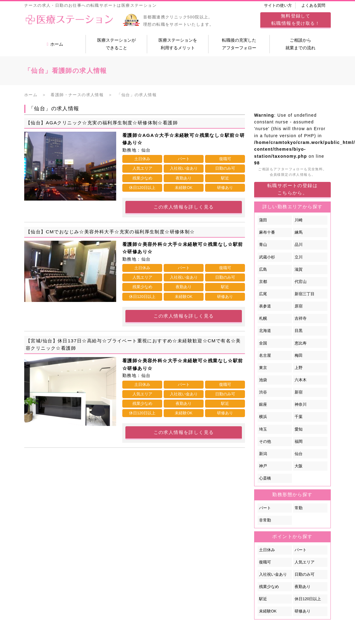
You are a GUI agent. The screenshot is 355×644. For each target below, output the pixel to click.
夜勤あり (303, 587)
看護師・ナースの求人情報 (77, 95)
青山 (263, 245)
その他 (265, 442)
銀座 (263, 405)
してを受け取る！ (296, 19)
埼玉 (263, 429)
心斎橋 (265, 478)
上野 (299, 368)
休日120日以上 (308, 599)
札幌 (263, 318)
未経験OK (268, 611)
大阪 (299, 466)
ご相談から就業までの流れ (300, 44)
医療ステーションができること (116, 44)
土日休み (267, 550)
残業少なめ (269, 587)
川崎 (299, 220)
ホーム (55, 44)
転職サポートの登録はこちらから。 (292, 189)
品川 (299, 245)
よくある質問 (313, 6)
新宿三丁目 (305, 294)
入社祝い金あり (273, 574)
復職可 (265, 562)
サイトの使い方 (278, 6)
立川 (299, 257)
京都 (263, 282)
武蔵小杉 (267, 257)
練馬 (299, 232)
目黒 (299, 331)
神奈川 (301, 405)
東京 (263, 368)
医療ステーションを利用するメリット (178, 44)
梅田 (299, 356)
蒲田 (263, 220)
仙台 (299, 454)
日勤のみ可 (305, 574)
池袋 (263, 380)
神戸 (263, 466)
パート (265, 508)
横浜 (263, 417)
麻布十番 (267, 232)
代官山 (301, 282)
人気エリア (305, 562)
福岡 (299, 442)
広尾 (263, 294)
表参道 (265, 306)
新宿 (299, 392)
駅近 (263, 599)
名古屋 (265, 356)
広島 (263, 269)
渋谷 (263, 392)
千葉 (299, 417)
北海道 (265, 331)
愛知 (299, 429)
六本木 (301, 380)
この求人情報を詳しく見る (184, 207)
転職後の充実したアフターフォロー (239, 44)
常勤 (299, 508)
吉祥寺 (301, 318)
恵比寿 (301, 343)
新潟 (263, 454)
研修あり (303, 611)
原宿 (299, 306)
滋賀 (299, 269)
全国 (263, 343)
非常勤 (265, 520)
